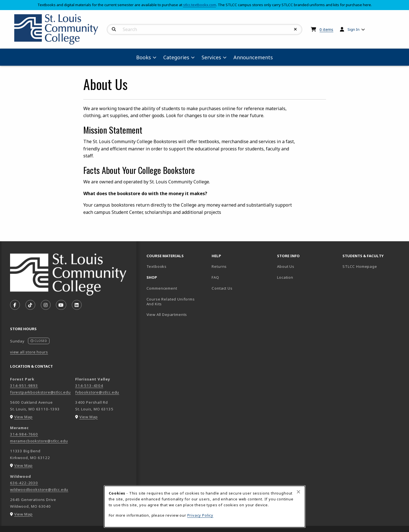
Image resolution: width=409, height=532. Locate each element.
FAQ (215, 277)
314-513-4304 (89, 386)
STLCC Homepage (373, 266)
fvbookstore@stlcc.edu (97, 392)
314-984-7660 (24, 434)
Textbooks (176, 266)
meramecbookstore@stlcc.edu (39, 441)
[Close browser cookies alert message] (298, 492)
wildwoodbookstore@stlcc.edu (39, 490)
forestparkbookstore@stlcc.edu (40, 392)
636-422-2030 (24, 483)
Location (285, 277)
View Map (23, 417)
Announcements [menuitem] (253, 57)
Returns (219, 266)
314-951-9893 (24, 386)
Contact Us (222, 288)
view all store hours (29, 352)
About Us (286, 266)
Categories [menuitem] (176, 57)
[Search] (114, 29)
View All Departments (167, 315)
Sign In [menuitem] (354, 29)
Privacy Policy (200, 515)
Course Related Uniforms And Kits (171, 302)
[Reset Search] (295, 29)
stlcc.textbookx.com (200, 5)
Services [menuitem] (211, 57)
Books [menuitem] (144, 57)
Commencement (162, 288)
